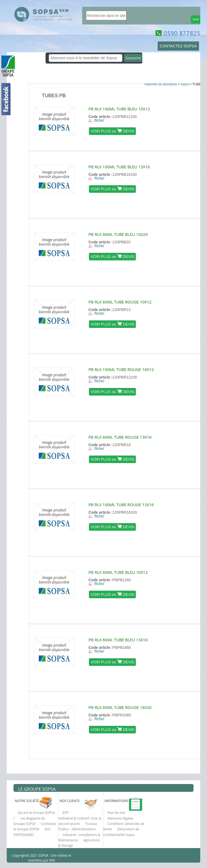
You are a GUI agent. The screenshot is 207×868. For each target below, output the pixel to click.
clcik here (200, 277)
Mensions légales (120, 818)
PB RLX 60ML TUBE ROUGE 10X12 (120, 302)
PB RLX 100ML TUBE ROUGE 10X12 (121, 369)
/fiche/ (99, 120)
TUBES (185, 84)
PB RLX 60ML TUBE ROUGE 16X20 (120, 707)
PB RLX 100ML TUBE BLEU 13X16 (119, 167)
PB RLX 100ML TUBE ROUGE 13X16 (121, 505)
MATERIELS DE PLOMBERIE (161, 84)
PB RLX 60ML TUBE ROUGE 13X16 (120, 437)
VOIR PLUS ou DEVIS (112, 131)
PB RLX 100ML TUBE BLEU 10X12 (119, 109)
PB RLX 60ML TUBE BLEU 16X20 (118, 234)
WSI (52, 860)
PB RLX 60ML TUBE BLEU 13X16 (118, 640)
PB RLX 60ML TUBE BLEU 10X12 (118, 572)
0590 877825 (182, 33)
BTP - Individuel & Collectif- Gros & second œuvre (80, 818)
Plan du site (116, 813)
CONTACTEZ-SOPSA (178, 46)
